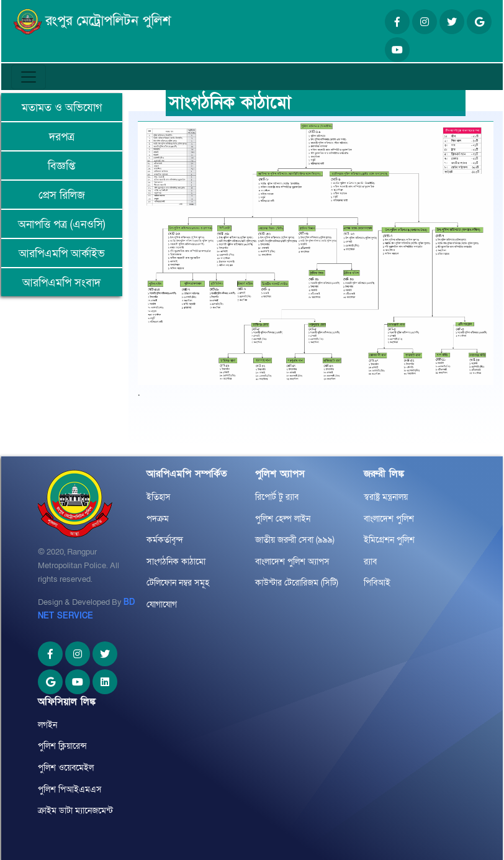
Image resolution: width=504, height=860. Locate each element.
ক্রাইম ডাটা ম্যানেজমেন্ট (75, 811)
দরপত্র (62, 137)
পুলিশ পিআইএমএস (70, 790)
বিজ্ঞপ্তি (61, 166)
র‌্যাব (370, 562)
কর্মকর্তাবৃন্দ (165, 540)
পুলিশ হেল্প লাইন (283, 519)
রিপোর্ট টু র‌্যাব (277, 497)
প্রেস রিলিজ (62, 195)
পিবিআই (377, 583)
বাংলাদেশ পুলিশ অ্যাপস (292, 562)
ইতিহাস (159, 497)
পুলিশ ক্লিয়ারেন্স (62, 746)
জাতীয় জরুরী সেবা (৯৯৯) (295, 540)
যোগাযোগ (162, 604)
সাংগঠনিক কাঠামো (176, 562)
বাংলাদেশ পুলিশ (389, 519)
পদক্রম (158, 519)
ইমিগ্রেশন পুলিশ (389, 540)
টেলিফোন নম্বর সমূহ (178, 583)
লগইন (47, 725)
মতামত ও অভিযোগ (62, 108)
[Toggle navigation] (29, 77)
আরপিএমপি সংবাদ (61, 283)
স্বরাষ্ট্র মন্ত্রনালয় (386, 497)
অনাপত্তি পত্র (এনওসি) (61, 224)
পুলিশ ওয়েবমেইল (66, 768)
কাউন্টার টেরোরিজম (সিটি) (297, 583)
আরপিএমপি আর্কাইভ (62, 254)
